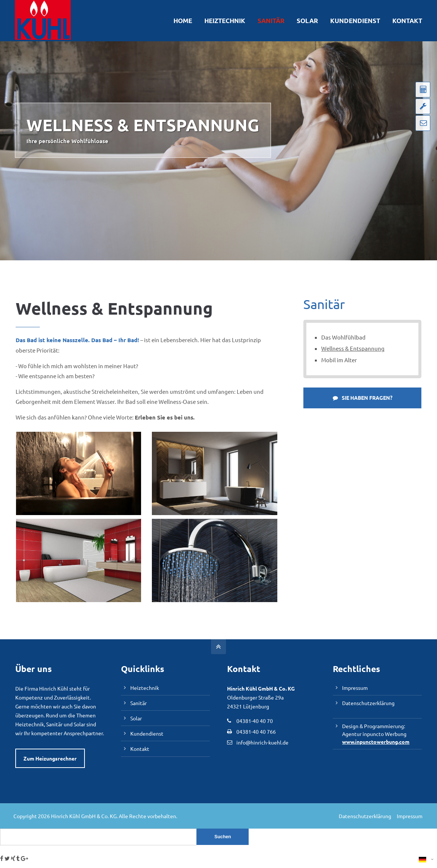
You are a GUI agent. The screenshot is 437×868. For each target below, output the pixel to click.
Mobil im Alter (339, 359)
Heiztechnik (145, 688)
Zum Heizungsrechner (50, 758)
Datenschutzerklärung (368, 703)
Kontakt (140, 748)
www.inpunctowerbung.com (376, 741)
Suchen (223, 837)
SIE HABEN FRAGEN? (363, 397)
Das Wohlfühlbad (343, 337)
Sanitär (138, 703)
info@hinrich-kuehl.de (262, 742)
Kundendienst (147, 733)
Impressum (355, 688)
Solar (136, 718)
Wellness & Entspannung (353, 348)
